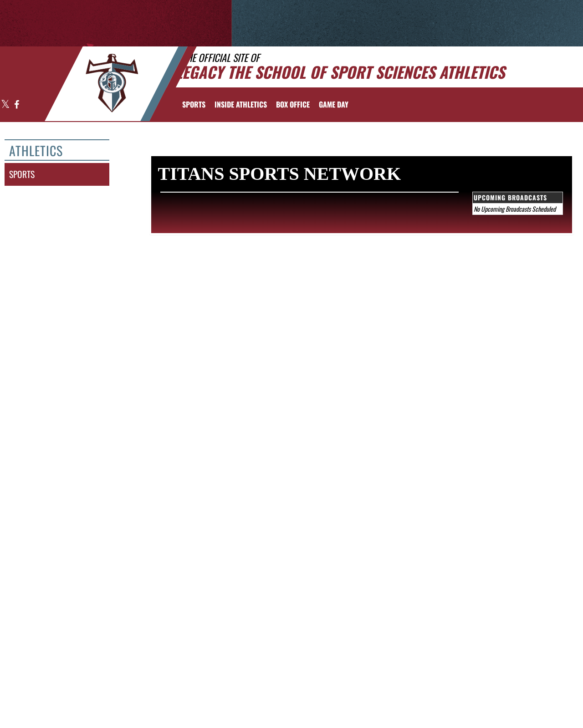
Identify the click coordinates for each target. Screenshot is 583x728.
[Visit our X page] (5, 105)
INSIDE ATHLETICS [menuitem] (241, 104)
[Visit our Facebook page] (16, 105)
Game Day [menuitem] (334, 104)
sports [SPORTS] (22, 174)
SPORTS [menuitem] (194, 104)
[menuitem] (293, 104)
